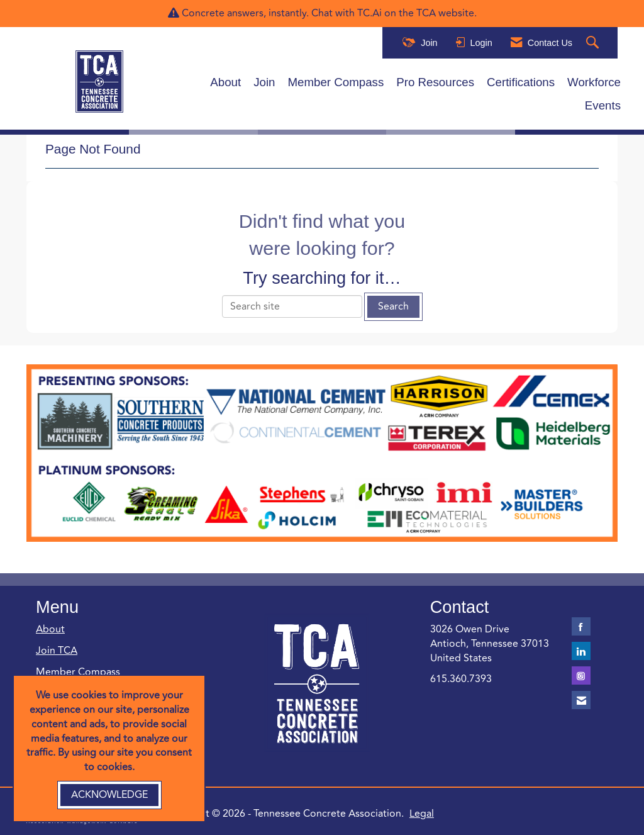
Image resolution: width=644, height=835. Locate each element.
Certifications (521, 82)
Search (393, 306)
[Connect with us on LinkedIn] (581, 651)
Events (603, 105)
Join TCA (57, 651)
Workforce (594, 82)
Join (264, 82)
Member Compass (336, 82)
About (225, 82)
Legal (422, 814)
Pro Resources (435, 82)
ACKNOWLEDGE (109, 795)
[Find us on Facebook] (581, 626)
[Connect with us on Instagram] (581, 675)
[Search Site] (594, 43)
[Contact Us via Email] (581, 700)
